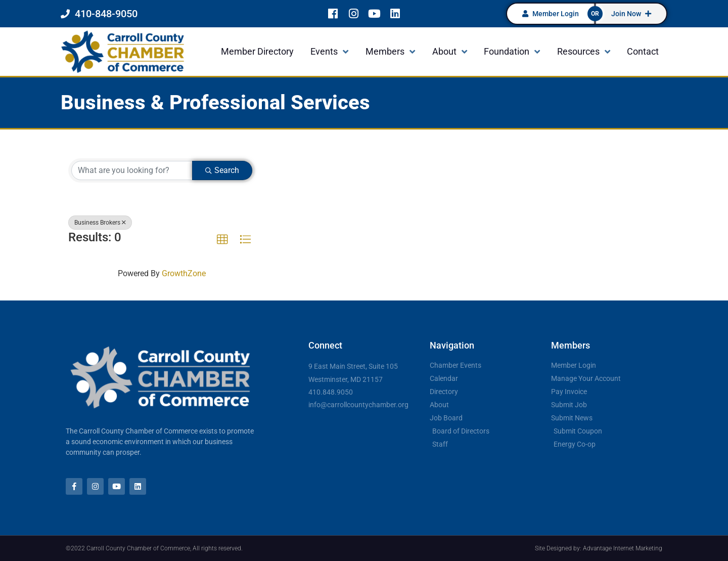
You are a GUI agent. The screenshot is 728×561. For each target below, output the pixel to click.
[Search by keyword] (132, 170)
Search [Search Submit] (222, 170)
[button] (222, 240)
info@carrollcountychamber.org (358, 405)
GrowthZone (184, 273)
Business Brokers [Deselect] (100, 223)
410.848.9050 (331, 392)
